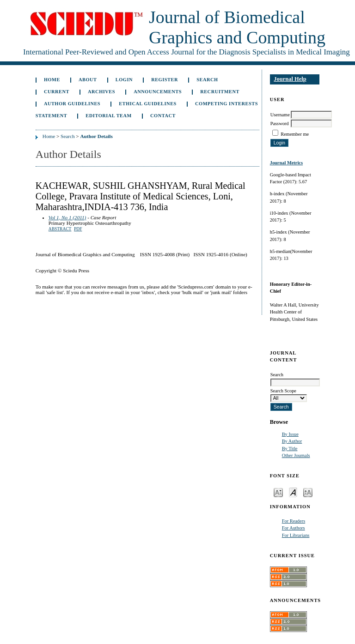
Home (52, 80)
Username (280, 115)
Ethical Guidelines (148, 104)
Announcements (158, 92)
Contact (163, 116)
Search (207, 80)
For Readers (294, 521)
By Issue (290, 434)
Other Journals (296, 455)
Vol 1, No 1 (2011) (67, 217)
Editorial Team (109, 116)
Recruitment (220, 92)
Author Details (96, 136)
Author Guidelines (72, 104)
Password (280, 123)
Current (57, 92)
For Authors (294, 528)
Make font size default (293, 492)
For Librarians (296, 535)
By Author (292, 441)
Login (124, 80)
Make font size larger (308, 492)
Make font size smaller (278, 492)
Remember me (295, 134)
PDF (78, 229)
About (88, 80)
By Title (290, 448)
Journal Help (290, 79)
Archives (101, 92)
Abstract (60, 229)
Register (165, 80)
